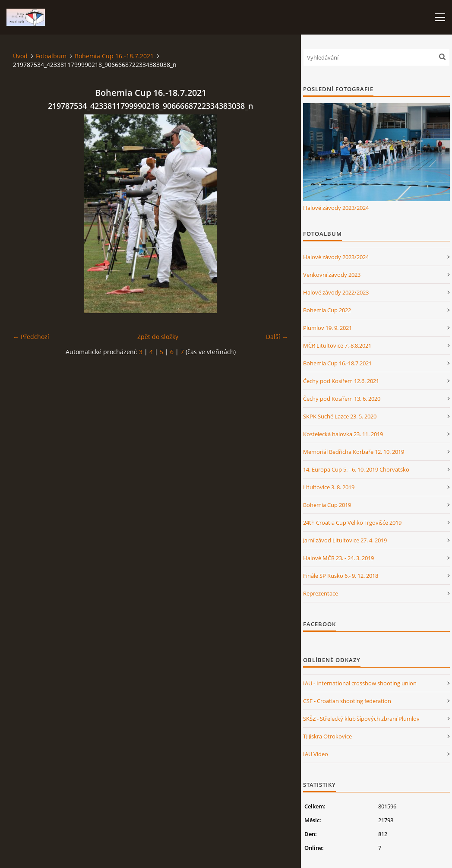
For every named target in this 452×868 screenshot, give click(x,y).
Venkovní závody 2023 (332, 275)
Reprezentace (321, 593)
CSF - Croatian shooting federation (347, 701)
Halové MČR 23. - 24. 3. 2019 (338, 558)
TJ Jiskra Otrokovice (327, 736)
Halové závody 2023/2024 (336, 208)
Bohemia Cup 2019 (327, 505)
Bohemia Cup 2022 (327, 310)
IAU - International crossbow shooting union (360, 683)
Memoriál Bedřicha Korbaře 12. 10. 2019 (354, 452)
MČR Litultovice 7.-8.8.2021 (337, 345)
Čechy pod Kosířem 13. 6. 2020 (342, 399)
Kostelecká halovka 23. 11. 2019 (343, 434)
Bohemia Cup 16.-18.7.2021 (114, 56)
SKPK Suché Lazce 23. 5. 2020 (340, 416)
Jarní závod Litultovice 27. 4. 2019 (345, 540)
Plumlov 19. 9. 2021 (327, 328)
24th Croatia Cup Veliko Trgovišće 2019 (352, 523)
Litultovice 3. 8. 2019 (329, 487)
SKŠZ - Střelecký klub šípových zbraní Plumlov (361, 719)
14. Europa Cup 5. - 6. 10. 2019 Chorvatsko (356, 469)
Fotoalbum (51, 56)
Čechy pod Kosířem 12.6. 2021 (341, 381)
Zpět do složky (158, 337)
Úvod (20, 56)
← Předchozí (31, 337)
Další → (277, 337)
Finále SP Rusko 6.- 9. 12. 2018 (341, 576)
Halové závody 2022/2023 (336, 292)
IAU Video (316, 754)
